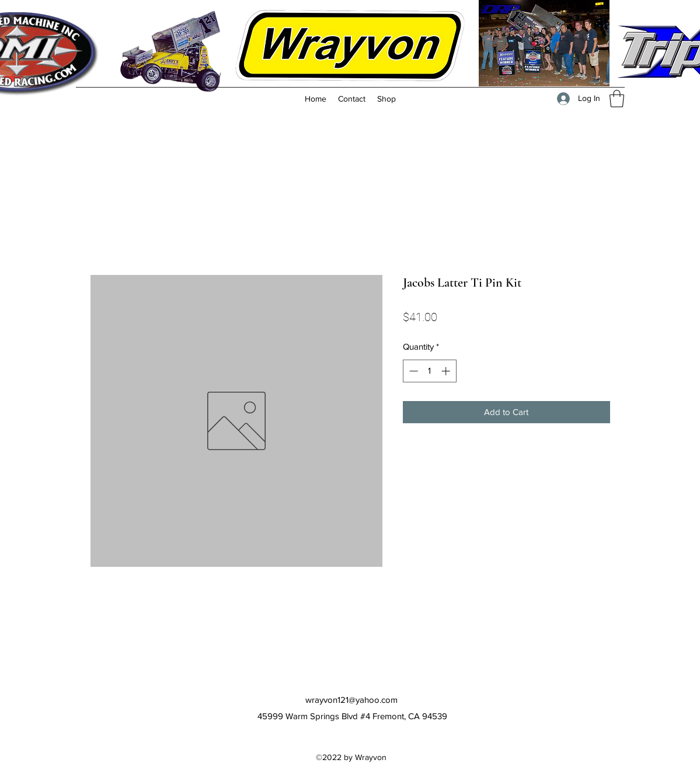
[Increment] (447, 371)
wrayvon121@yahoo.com (351, 700)
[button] (617, 99)
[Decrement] (412, 371)
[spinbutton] (429, 371)
